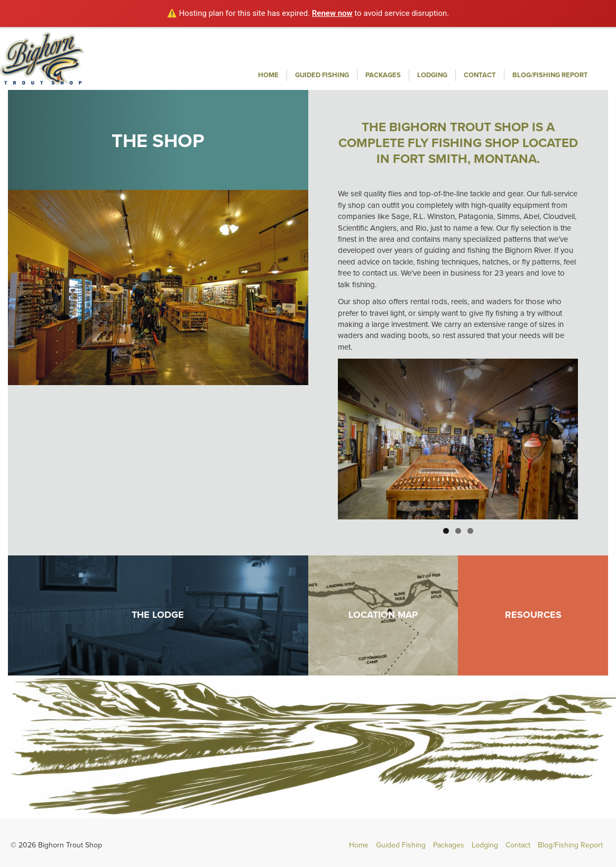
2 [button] (458, 531)
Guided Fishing (322, 75)
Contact (480, 75)
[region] (458, 439)
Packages (383, 75)
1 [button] (446, 531)
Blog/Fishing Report (550, 75)
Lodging (432, 75)
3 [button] (470, 531)
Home (268, 75)
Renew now (332, 13)
